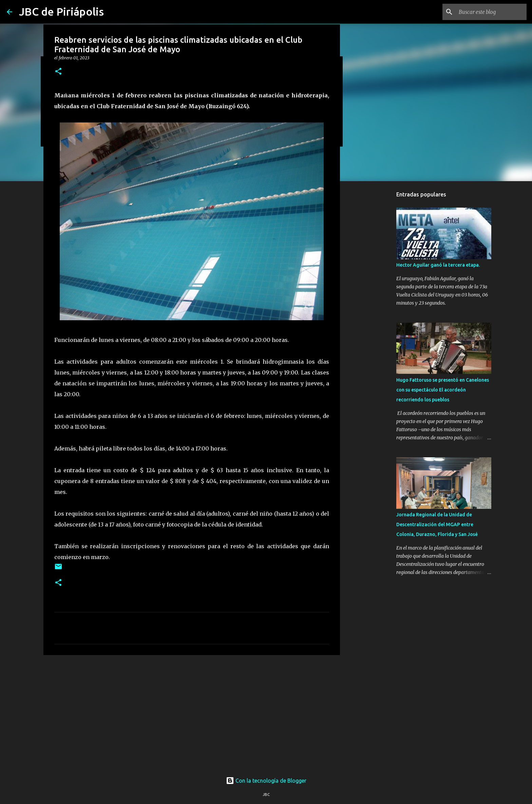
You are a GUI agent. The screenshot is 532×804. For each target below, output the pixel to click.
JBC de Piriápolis (61, 12)
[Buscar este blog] (491, 12)
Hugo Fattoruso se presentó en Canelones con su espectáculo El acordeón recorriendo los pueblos (443, 390)
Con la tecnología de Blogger (266, 781)
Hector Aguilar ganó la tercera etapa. (438, 265)
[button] (58, 72)
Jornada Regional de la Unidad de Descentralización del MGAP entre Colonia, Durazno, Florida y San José (437, 524)
